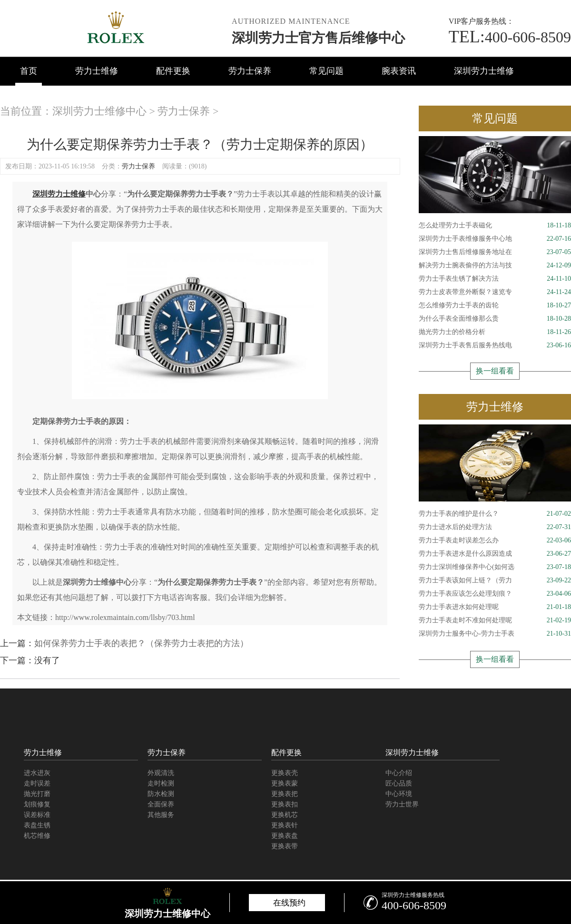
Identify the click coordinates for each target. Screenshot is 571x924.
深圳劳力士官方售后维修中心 (318, 38)
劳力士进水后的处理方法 (495, 527)
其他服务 (161, 815)
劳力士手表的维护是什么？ (495, 514)
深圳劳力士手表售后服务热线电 (495, 345)
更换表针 (285, 825)
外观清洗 (161, 773)
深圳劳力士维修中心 (99, 111)
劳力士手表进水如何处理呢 (495, 607)
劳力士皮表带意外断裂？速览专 (495, 292)
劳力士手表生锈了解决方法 (495, 279)
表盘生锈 (37, 825)
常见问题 (326, 71)
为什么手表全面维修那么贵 (495, 319)
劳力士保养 (250, 71)
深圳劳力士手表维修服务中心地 (495, 239)
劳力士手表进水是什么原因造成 (495, 554)
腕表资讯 (399, 71)
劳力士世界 (402, 804)
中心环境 (399, 794)
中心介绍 (399, 773)
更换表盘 (285, 836)
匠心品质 (399, 783)
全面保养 (161, 804)
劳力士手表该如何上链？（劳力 (495, 580)
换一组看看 (495, 371)
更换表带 (285, 846)
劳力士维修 (97, 71)
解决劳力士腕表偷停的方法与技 (495, 265)
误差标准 (37, 815)
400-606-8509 (510, 37)
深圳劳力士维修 (484, 71)
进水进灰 (37, 773)
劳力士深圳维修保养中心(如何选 (495, 567)
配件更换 (173, 71)
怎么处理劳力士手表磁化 (495, 226)
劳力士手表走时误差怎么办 (495, 541)
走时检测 (161, 783)
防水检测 (161, 794)
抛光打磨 (37, 794)
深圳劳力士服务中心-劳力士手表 (495, 634)
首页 (29, 71)
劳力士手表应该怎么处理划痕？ (495, 594)
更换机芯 (285, 815)
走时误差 (37, 783)
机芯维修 (37, 836)
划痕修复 (37, 804)
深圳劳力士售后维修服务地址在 (495, 252)
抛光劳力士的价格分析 (495, 332)
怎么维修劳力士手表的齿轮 (495, 305)
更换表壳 (285, 773)
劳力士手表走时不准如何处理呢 (495, 620)
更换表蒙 (285, 783)
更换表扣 (285, 804)
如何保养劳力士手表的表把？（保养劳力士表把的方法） (141, 643)
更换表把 (285, 794)
